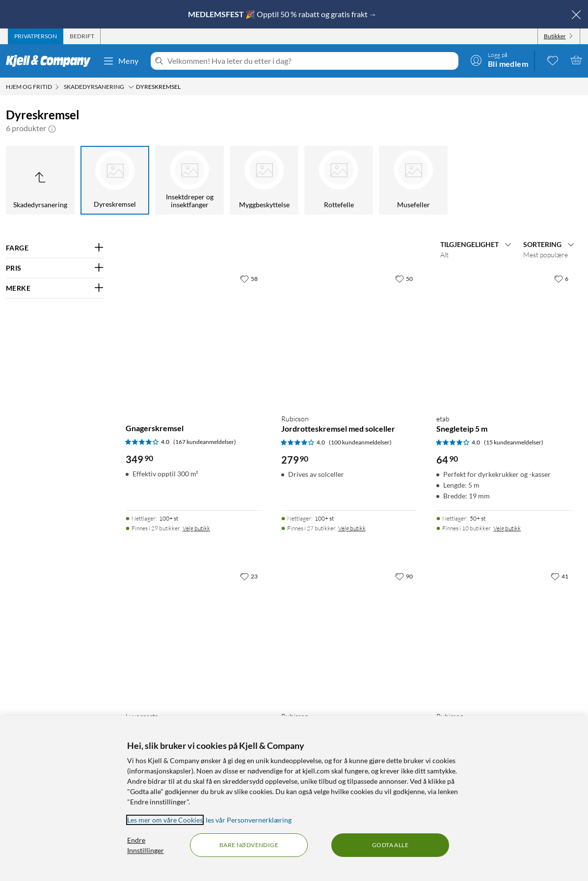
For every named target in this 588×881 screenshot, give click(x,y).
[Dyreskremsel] (115, 180)
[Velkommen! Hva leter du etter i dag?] (311, 61)
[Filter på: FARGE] (55, 248)
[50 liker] (404, 278)
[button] (52, 128)
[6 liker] (561, 278)
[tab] (36, 36)
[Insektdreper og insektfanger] (189, 180)
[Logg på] (499, 60)
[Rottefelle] (339, 180)
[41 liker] (560, 576)
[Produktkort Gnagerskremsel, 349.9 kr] (194, 338)
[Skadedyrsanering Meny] (131, 87)
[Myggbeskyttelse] (264, 180)
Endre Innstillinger (146, 845)
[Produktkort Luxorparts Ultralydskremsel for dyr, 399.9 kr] (194, 635)
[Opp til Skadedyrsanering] (40, 180)
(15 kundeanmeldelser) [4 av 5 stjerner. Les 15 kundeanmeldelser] (514, 442)
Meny (121, 61)
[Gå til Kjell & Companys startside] (51, 61)
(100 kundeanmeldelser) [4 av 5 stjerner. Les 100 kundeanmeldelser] (360, 442)
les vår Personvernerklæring (249, 820)
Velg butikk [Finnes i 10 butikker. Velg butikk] (507, 528)
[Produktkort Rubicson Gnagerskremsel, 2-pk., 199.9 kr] (504, 635)
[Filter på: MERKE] (55, 288)
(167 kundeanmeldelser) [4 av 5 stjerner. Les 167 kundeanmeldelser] (205, 442)
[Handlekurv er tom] (576, 60)
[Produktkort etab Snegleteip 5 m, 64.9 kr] (504, 338)
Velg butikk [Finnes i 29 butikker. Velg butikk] (196, 528)
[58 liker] (249, 278)
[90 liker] (404, 576)
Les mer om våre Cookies (165, 820)
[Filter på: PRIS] (55, 268)
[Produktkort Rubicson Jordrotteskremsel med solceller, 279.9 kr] (349, 338)
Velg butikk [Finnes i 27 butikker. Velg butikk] (352, 528)
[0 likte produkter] (553, 60)
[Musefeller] (413, 180)
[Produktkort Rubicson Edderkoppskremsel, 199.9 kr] (349, 635)
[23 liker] (249, 576)
